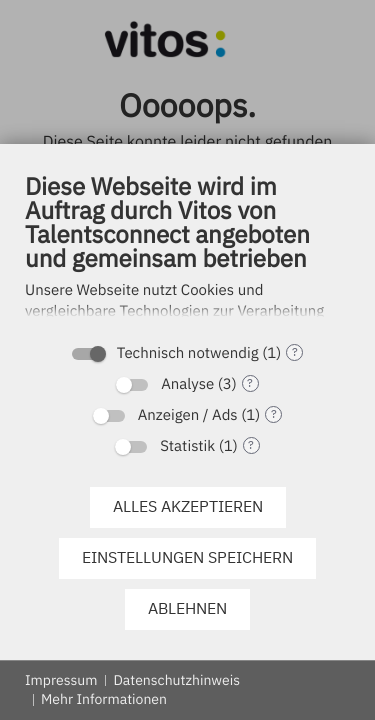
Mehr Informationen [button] (104, 699)
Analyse (187, 384)
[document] (187, 251)
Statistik (187, 446)
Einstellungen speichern (187, 557)
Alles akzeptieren (188, 506)
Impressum (61, 680)
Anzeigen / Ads (188, 415)
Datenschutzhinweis (176, 680)
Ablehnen (187, 608)
